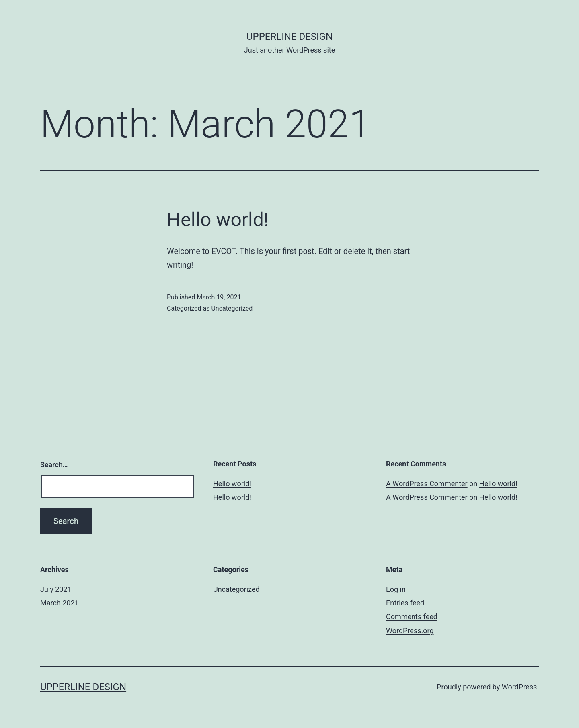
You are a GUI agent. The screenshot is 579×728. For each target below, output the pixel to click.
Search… (54, 465)
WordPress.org (410, 631)
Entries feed (405, 603)
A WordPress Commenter (427, 484)
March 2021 (60, 603)
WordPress (519, 687)
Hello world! (218, 220)
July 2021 (56, 589)
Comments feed (412, 617)
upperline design (289, 37)
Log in (396, 589)
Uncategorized (232, 308)
